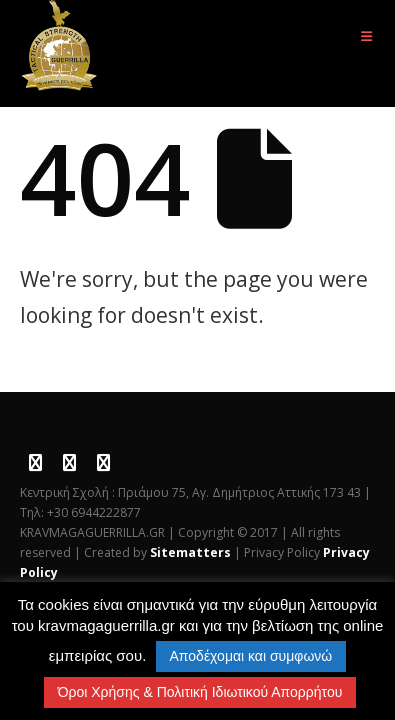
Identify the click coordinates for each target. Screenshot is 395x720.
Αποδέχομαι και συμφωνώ (251, 656)
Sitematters (190, 552)
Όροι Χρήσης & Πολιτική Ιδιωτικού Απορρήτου (200, 692)
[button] (366, 36)
